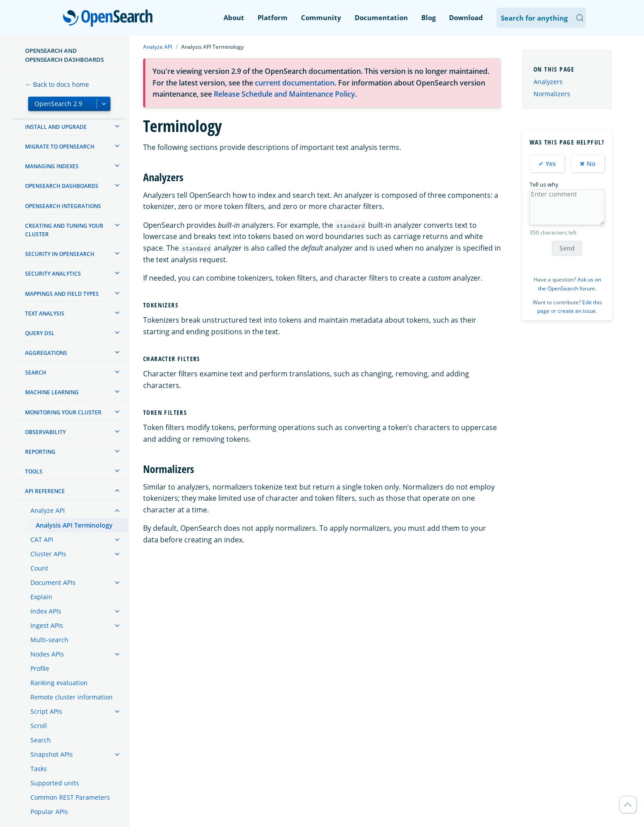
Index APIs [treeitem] (46, 611)
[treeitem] (117, 126)
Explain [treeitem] (41, 597)
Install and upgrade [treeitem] (56, 127)
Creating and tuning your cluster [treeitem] (64, 230)
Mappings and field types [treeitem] (62, 294)
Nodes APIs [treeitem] (47, 654)
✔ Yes (547, 164)
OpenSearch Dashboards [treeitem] (62, 186)
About (234, 17)
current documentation (295, 83)
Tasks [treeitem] (39, 769)
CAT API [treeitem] (42, 539)
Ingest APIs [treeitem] (47, 625)
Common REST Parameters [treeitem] (70, 797)
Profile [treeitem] (40, 668)
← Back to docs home (57, 84)
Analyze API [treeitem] (48, 510)
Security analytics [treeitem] (53, 274)
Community (321, 17)
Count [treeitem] (39, 568)
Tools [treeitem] (34, 471)
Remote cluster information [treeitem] (72, 697)
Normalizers (552, 94)
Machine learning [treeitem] (52, 392)
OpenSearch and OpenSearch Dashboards (64, 55)
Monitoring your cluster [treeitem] (63, 412)
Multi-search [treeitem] (49, 640)
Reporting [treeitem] (40, 452)
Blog (428, 17)
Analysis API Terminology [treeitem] (74, 525)
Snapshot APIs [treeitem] (52, 754)
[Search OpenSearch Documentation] (541, 18)
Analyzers (548, 82)
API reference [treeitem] (45, 491)
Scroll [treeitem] (39, 726)
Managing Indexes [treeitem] (52, 166)
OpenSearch (110, 19)
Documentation (381, 17)
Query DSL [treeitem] (40, 333)
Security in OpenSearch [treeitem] (60, 254)
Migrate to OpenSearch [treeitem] (60, 147)
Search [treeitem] (36, 373)
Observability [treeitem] (45, 432)
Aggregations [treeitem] (46, 353)
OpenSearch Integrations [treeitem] (63, 206)
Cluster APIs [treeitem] (48, 554)
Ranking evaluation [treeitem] (59, 683)
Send (567, 248)
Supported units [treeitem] (55, 783)
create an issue (577, 311)
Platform (273, 17)
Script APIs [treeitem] (46, 711)
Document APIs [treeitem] (53, 582)
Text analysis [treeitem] (45, 313)
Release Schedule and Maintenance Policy (284, 94)
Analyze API (158, 47)
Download (466, 17)
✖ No (588, 164)
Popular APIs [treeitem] (49, 812)
